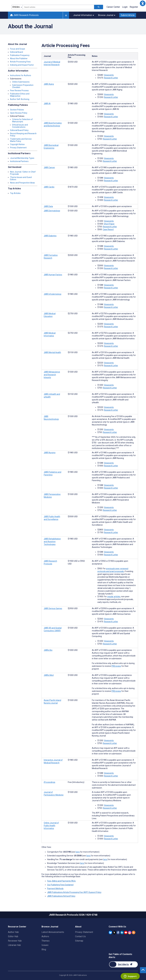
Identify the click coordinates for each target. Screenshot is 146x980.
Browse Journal (107, 15)
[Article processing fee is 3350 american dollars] (73, 62)
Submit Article (128, 15)
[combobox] (58, 7)
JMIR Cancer (49, 167)
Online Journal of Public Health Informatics (51, 826)
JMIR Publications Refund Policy (61, 896)
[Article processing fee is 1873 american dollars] (73, 187)
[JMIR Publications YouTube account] (126, 933)
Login (125, 7)
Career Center (113, 7)
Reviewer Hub (15, 941)
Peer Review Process (19, 91)
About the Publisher (19, 58)
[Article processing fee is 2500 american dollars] (73, 84)
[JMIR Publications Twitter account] (114, 933)
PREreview (116, 666)
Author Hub (13, 932)
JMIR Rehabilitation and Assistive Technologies (52, 542)
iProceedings (50, 782)
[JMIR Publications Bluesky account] (110, 933)
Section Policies (17, 110)
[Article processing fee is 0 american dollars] (76, 782)
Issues (45, 945)
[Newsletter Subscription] (123, 964)
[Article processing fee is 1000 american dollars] (73, 650)
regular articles (114, 597)
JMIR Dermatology (52, 211)
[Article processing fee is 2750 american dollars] (73, 314)
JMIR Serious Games (53, 608)
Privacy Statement (18, 148)
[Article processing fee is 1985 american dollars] (73, 104)
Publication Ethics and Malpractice (20, 95)
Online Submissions (21, 82)
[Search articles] (99, 7)
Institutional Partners (19, 161)
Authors (45, 936)
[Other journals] (66, 15)
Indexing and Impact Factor (22, 65)
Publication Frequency (20, 55)
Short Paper (109, 224)
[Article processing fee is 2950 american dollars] (73, 608)
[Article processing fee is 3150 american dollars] (73, 352)
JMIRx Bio (48, 650)
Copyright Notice (17, 144)
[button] (143, 3)
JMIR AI (47, 104)
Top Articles (15, 193)
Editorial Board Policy (19, 130)
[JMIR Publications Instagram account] (130, 933)
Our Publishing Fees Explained (60, 885)
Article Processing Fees (20, 62)
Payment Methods (55, 889)
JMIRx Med (49, 675)
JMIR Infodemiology (53, 294)
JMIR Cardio (49, 187)
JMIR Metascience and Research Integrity (52, 375)
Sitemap (79, 941)
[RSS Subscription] (134, 933)
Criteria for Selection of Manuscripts (22, 120)
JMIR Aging (49, 84)
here (78, 852)
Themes (46, 941)
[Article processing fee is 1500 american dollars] (73, 123)
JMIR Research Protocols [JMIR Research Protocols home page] (24, 15)
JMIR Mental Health (52, 352)
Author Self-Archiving (20, 99)
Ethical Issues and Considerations (20, 126)
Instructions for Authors (21, 75)
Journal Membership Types (22, 158)
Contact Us (80, 936)
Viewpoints (109, 75)
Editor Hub (13, 936)
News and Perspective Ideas (22, 183)
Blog (44, 949)
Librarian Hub (14, 945)
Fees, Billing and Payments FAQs (61, 881)
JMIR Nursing (50, 453)
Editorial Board (17, 52)
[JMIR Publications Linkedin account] (122, 933)
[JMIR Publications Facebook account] (118, 933)
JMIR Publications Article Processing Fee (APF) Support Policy (74, 892)
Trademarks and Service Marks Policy (21, 140)
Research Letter (111, 78)
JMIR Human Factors (53, 275)
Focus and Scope (18, 49)
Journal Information (84, 15)
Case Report (108, 229)
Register (134, 7)
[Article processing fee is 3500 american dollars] (73, 517)
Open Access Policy (19, 113)
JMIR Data (48, 206)
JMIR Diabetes (50, 236)
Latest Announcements (53, 932)
